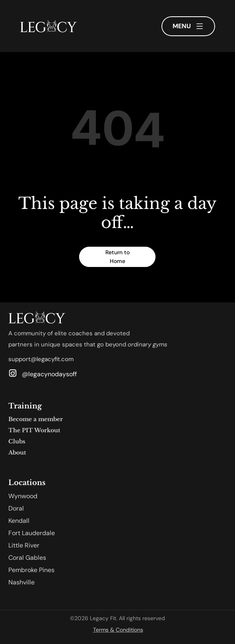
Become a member (36, 419)
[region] (117, 133)
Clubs (17, 441)
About (17, 453)
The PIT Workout (34, 430)
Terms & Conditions (118, 630)
